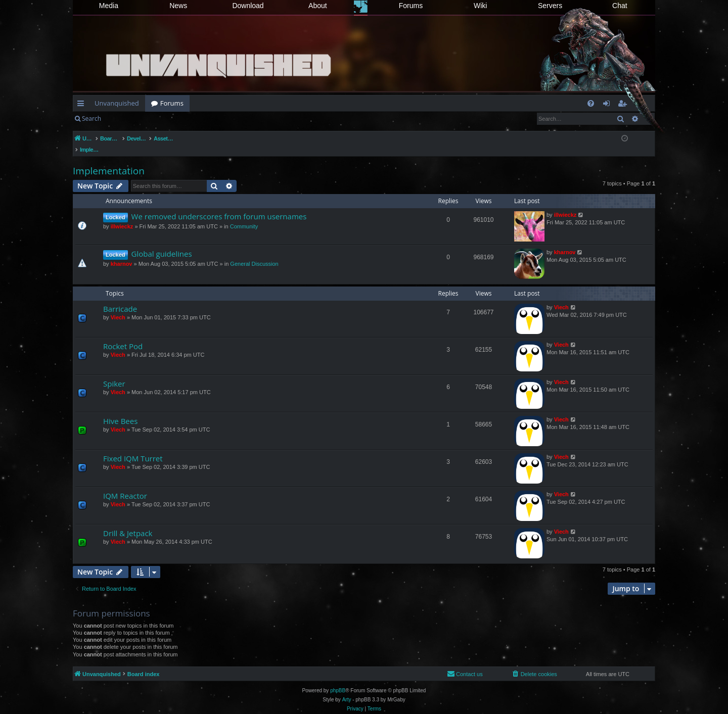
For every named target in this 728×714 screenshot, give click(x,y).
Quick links (83, 105)
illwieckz (122, 216)
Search (92, 118)
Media (109, 6)
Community (244, 216)
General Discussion (254, 253)
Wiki (480, 6)
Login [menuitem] (608, 105)
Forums (411, 6)
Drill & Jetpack (128, 522)
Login (123, 118)
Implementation (109, 160)
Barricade (120, 298)
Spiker (114, 373)
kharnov (122, 253)
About (318, 6)
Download (248, 6)
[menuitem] (591, 103)
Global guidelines (162, 243)
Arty (347, 689)
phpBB (338, 680)
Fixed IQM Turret (133, 448)
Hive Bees (120, 410)
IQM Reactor (125, 485)
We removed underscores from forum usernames (219, 206)
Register (157, 118)
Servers (550, 6)
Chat (620, 6)
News (178, 6)
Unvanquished (117, 103)
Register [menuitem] (624, 105)
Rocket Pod (123, 336)
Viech (118, 307)
